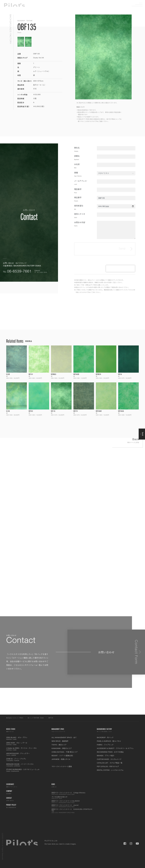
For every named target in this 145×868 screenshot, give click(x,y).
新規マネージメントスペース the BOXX (72, 802)
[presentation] (120, 269)
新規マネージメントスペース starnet (72, 806)
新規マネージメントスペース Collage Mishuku (72, 793)
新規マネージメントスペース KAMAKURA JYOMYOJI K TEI (72, 811)
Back (128, 441)
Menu (139, 5)
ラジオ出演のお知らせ (72, 798)
